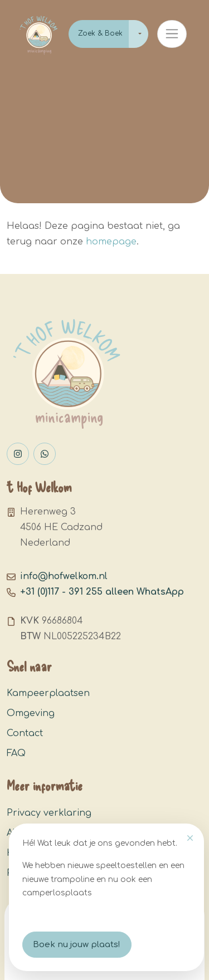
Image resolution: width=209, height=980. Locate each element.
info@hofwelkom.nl (64, 576)
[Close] (190, 838)
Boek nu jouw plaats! (77, 945)
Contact (25, 733)
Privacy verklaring (49, 813)
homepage (111, 242)
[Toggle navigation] (172, 34)
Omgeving (31, 713)
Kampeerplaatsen (48, 693)
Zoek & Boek (100, 33)
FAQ (16, 753)
